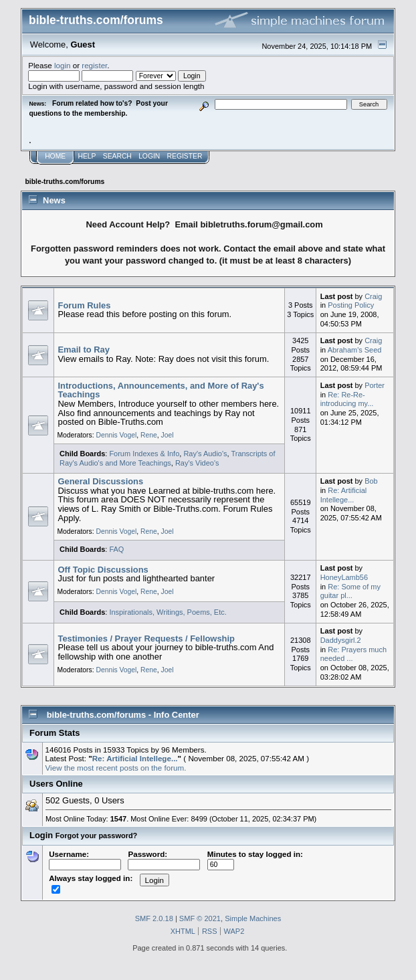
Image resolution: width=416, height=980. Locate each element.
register (94, 65)
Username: (85, 859)
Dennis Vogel (116, 435)
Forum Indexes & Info (144, 454)
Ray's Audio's (205, 454)
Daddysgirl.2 (341, 640)
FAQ (116, 549)
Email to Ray (84, 350)
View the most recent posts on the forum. (116, 768)
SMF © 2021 (200, 918)
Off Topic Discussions (103, 570)
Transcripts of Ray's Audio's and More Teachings (167, 458)
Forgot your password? (97, 836)
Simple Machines (253, 918)
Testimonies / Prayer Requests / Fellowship (146, 639)
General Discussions (101, 481)
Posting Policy (351, 305)
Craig (373, 296)
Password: (164, 859)
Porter (375, 385)
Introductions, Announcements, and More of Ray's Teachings (161, 390)
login (63, 65)
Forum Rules (85, 305)
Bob (371, 481)
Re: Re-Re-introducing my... (347, 399)
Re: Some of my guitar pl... (350, 591)
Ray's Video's (197, 463)
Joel (168, 435)
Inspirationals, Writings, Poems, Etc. (168, 612)
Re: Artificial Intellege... (344, 495)
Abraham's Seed (355, 350)
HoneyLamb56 (344, 577)
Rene (149, 435)
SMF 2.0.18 (154, 918)
